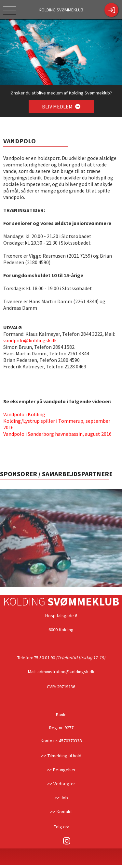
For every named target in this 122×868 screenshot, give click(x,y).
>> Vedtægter (61, 784)
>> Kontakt (61, 812)
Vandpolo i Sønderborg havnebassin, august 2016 (57, 434)
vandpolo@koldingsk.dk (30, 340)
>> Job (61, 798)
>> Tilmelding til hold (61, 756)
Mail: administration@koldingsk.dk (61, 672)
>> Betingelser (61, 770)
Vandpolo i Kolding (24, 414)
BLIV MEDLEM (61, 107)
